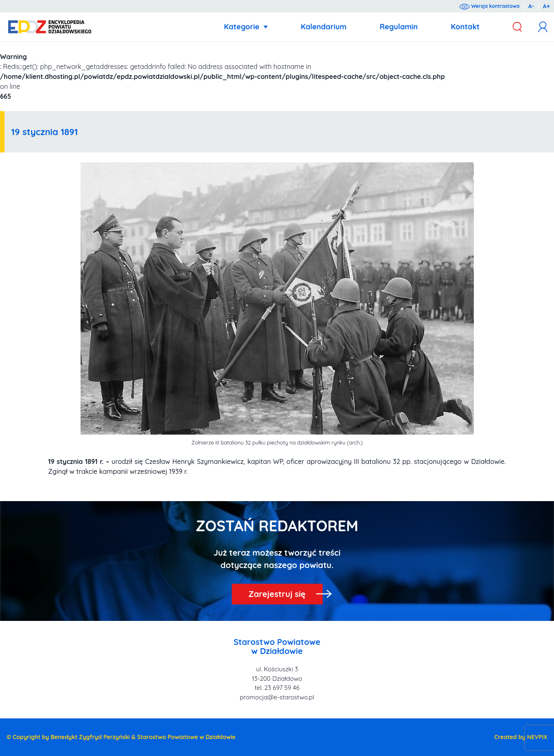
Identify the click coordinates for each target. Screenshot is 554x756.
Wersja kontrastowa (489, 6)
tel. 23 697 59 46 (277, 688)
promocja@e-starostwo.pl (277, 697)
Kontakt (465, 27)
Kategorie (242, 27)
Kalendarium (324, 27)
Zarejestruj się (277, 594)
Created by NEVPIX (521, 737)
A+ (546, 6)
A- (531, 6)
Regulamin (399, 27)
